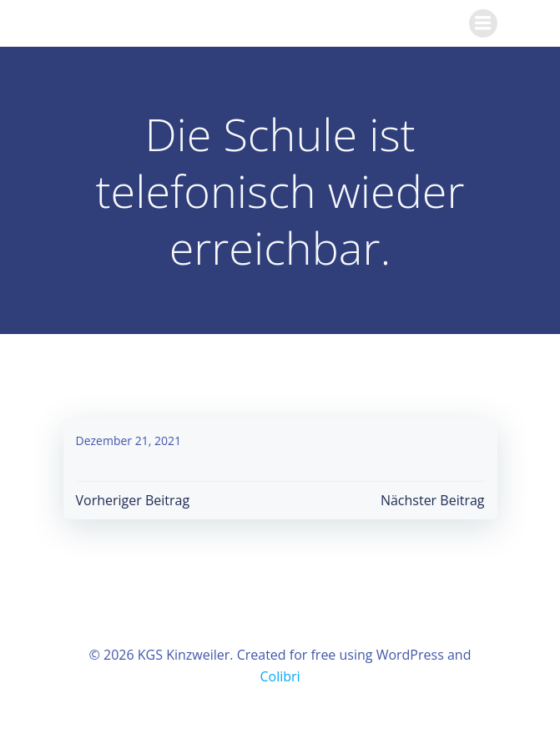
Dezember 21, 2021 (129, 440)
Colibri (280, 676)
